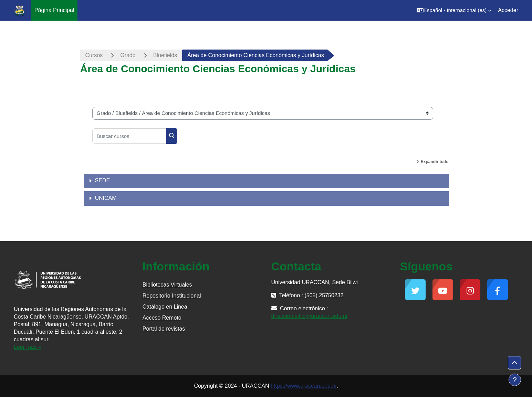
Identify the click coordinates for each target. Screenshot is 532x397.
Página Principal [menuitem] (54, 10)
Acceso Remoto (162, 318)
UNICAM (106, 198)
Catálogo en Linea (165, 307)
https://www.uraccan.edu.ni (304, 386)
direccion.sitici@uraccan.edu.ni (309, 316)
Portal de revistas (164, 329)
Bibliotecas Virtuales (167, 285)
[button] (454, 10)
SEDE (103, 180)
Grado (128, 55)
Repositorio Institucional (172, 296)
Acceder (508, 10)
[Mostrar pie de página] (515, 380)
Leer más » (28, 347)
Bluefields (165, 55)
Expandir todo (435, 162)
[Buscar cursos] (129, 136)
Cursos (94, 55)
